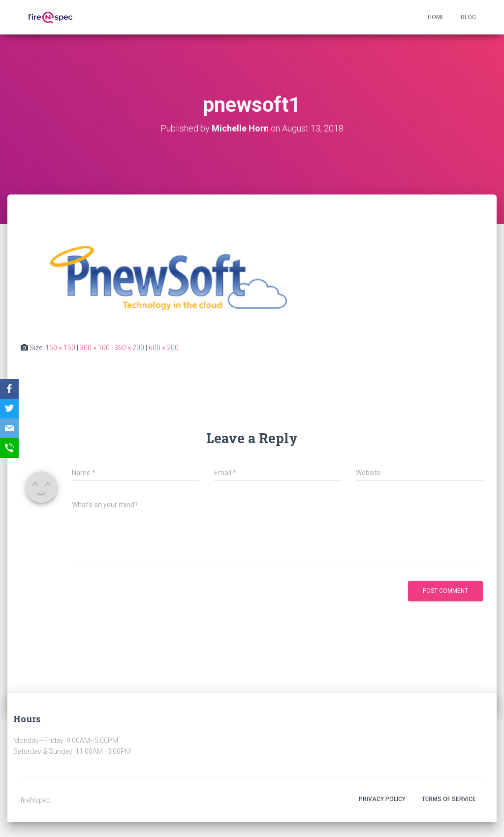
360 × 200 (129, 348)
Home (436, 17)
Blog (468, 17)
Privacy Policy (382, 799)
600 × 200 (164, 348)
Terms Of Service (449, 799)
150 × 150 (60, 348)
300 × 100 (95, 348)
